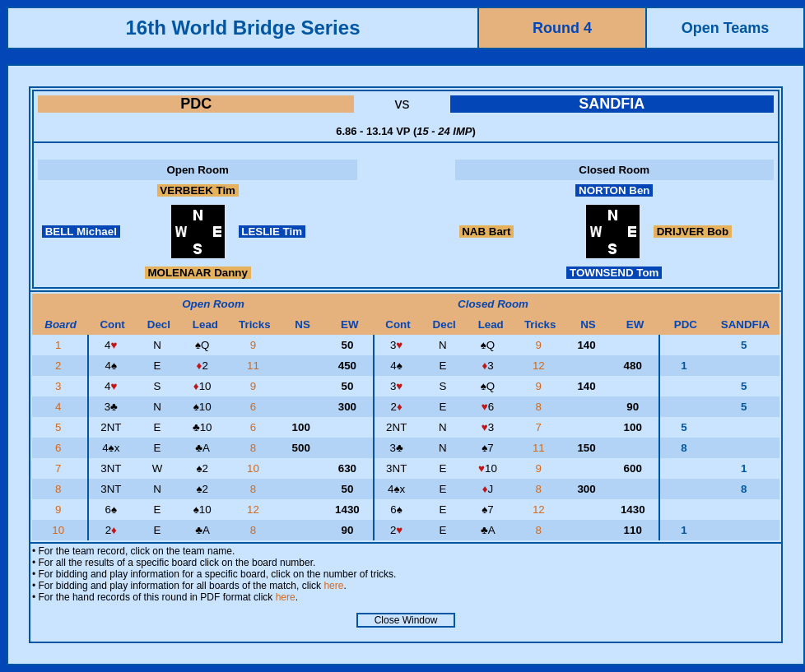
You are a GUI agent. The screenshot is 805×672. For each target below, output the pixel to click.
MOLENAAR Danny (198, 273)
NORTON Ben (614, 190)
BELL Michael (81, 232)
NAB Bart (487, 232)
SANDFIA (612, 104)
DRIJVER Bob (693, 232)
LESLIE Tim (272, 232)
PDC (196, 104)
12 (540, 366)
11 (255, 366)
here (333, 586)
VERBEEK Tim (198, 190)
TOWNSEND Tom (614, 273)
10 (255, 468)
